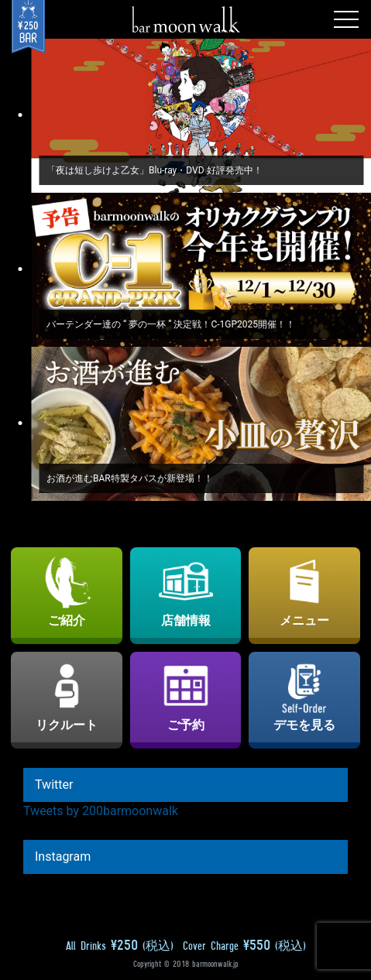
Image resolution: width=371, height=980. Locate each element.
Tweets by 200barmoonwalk (101, 811)
